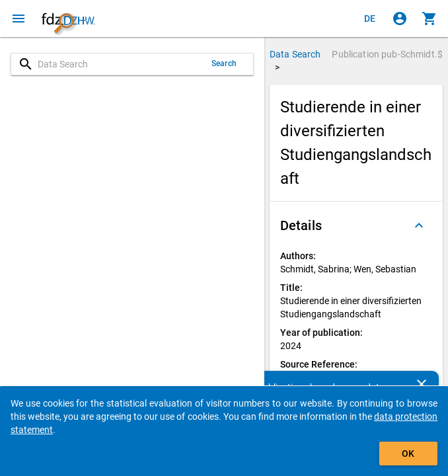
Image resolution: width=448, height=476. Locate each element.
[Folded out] (419, 225)
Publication (387, 54)
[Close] (422, 384)
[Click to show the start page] (68, 19)
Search (224, 63)
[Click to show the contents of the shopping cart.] (429, 19)
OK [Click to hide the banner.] (408, 454)
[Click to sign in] (400, 19)
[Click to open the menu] (19, 19)
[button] (356, 225)
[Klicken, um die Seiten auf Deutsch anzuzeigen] (370, 19)
